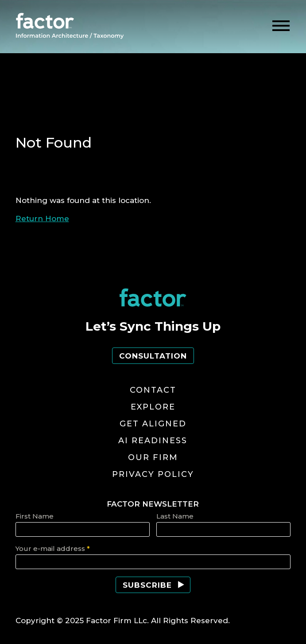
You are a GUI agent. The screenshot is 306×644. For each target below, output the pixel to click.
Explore (153, 407)
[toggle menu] (281, 26)
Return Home (42, 219)
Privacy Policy (153, 474)
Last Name (175, 516)
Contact (153, 390)
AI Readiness (153, 441)
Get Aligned (153, 424)
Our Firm (153, 457)
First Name (35, 516)
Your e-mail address (53, 548)
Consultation (153, 356)
